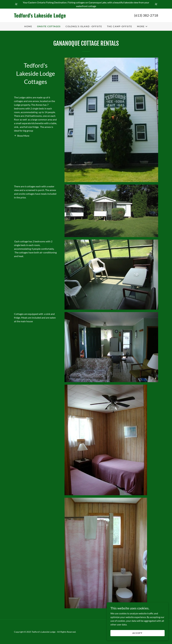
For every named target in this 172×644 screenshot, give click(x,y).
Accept (137, 633)
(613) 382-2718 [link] (146, 15)
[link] (50, 17)
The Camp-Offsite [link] (120, 26)
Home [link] (28, 26)
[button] (142, 26)
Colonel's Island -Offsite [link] (84, 26)
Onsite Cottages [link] (49, 26)
